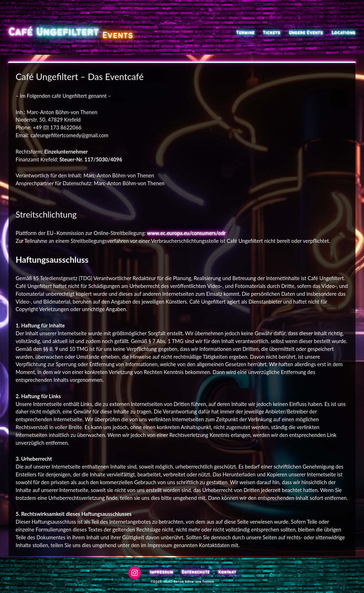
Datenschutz (196, 572)
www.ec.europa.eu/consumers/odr (186, 233)
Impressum (161, 572)
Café (21, 32)
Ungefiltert (68, 32)
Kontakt (227, 572)
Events (118, 35)
